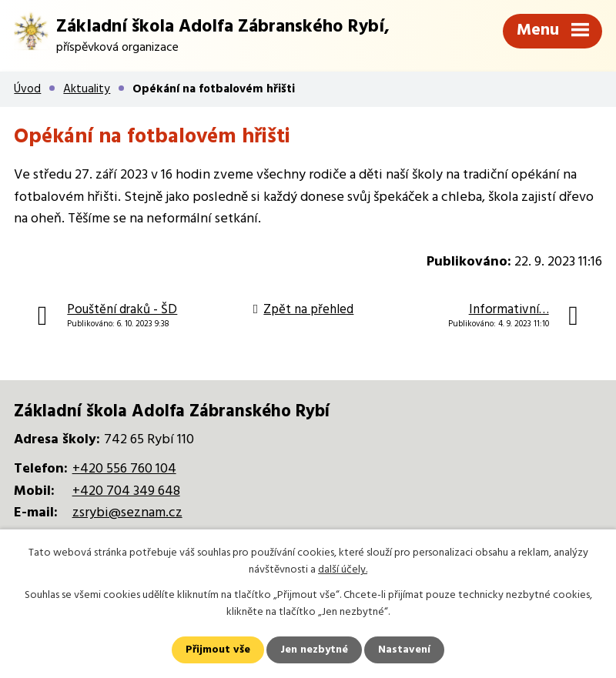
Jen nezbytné (314, 650)
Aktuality (87, 89)
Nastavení (404, 650)
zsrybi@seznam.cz (127, 513)
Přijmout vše (218, 650)
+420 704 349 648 (126, 491)
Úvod (27, 89)
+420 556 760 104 (124, 469)
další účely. (343, 570)
